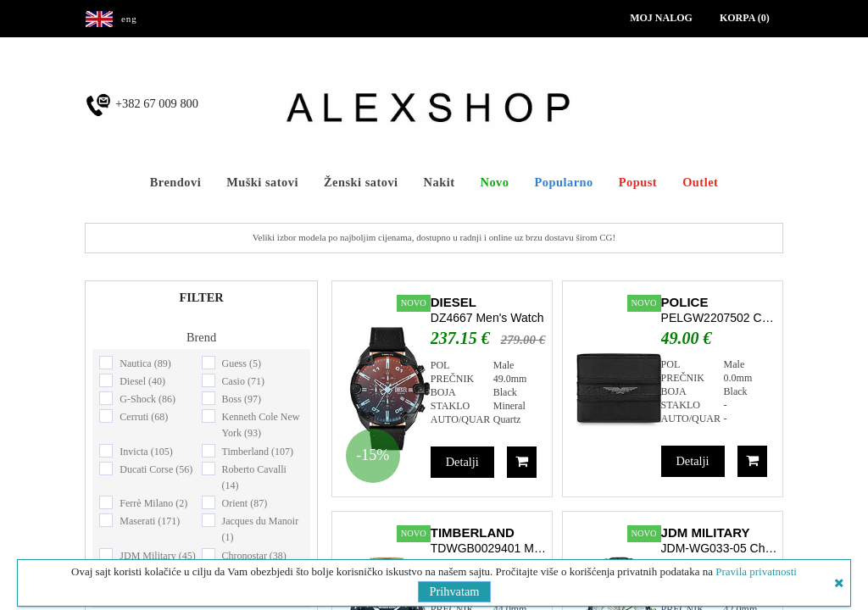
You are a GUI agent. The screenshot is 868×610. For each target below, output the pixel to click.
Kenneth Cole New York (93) (261, 425)
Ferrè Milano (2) (153, 503)
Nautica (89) (145, 363)
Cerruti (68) (144, 417)
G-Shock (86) (147, 399)
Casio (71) (243, 381)
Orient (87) (245, 503)
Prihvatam (454, 591)
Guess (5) (242, 363)
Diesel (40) (142, 381)
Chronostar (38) (254, 556)
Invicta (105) (146, 452)
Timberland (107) (258, 452)
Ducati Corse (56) (156, 469)
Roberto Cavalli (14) (254, 477)
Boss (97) (242, 399)
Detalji (462, 462)
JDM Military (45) (157, 556)
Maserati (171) (150, 521)
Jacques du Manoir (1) (261, 529)
